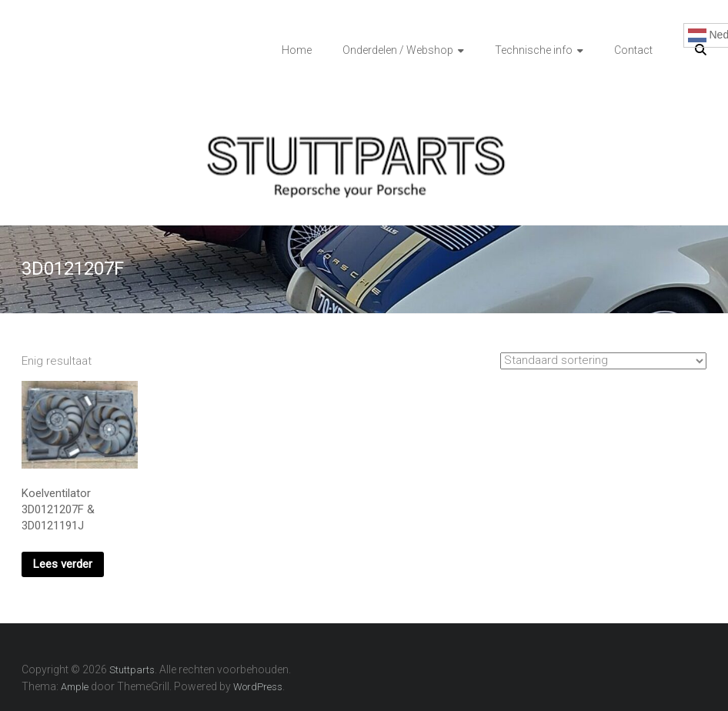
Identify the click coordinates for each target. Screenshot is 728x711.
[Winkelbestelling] (603, 361)
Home (297, 50)
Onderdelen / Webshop (398, 50)
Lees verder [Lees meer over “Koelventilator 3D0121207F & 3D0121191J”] (63, 564)
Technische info (534, 50)
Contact (633, 50)
